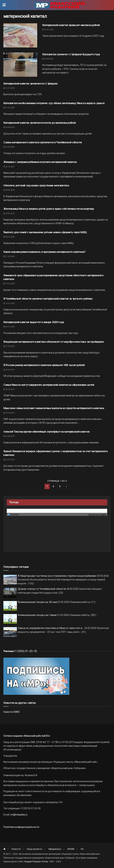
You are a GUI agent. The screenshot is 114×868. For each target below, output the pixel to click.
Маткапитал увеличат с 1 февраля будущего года (71, 54)
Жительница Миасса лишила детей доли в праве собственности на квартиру (49, 209)
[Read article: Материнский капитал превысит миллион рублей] (20, 35)
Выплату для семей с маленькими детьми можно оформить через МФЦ (45, 232)
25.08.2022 (9, 147)
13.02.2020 (9, 284)
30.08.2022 (9, 127)
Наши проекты (34, 849)
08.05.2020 (9, 237)
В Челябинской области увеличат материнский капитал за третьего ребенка (48, 299)
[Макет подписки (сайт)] (36, 676)
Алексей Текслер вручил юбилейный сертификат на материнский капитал (47, 432)
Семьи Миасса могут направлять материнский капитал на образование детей (49, 385)
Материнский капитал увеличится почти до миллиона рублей (39, 123)
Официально (55, 849)
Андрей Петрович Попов (36, 862)
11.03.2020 (9, 256)
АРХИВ (71, 849)
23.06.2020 (9, 213)
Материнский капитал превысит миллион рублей (71, 25)
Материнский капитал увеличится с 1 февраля (30, 84)
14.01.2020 (9, 303)
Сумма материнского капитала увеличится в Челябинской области (43, 142)
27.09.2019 (9, 346)
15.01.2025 (9, 88)
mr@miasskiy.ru (19, 815)
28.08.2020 (9, 190)
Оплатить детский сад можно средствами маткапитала (36, 186)
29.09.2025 (48, 59)
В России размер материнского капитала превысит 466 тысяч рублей (44, 365)
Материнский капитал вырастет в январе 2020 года (34, 322)
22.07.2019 (9, 460)
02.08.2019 (9, 436)
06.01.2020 (9, 327)
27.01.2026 (48, 30)
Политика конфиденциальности (21, 827)
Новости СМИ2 (12, 712)
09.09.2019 (9, 389)
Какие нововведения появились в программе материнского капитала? (44, 252)
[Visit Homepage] (60, 5)
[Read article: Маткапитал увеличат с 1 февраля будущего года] (20, 65)
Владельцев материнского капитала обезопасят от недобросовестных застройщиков (54, 342)
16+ (82, 849)
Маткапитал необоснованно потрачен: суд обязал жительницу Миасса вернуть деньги (54, 103)
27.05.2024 (9, 108)
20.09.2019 (9, 370)
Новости (16, 849)
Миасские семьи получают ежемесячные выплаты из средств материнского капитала (54, 408)
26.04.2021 (9, 167)
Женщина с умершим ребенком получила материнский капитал (40, 162)
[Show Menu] (4, 5)
